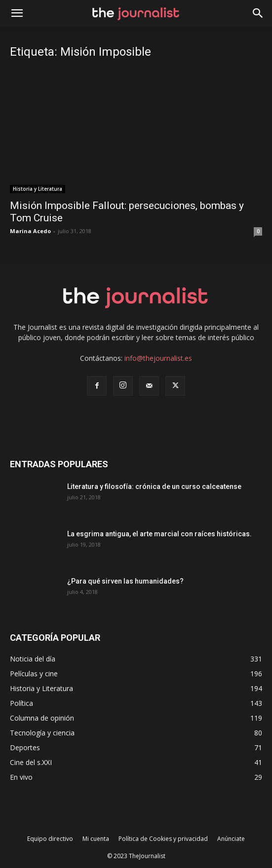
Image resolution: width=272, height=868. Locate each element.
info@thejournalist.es (158, 358)
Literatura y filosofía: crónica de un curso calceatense (154, 486)
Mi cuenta (96, 839)
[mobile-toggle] (17, 13)
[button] (258, 13)
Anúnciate (231, 839)
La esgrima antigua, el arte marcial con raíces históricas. (159, 534)
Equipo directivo (50, 839)
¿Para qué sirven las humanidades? (125, 581)
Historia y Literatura (38, 189)
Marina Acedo (30, 231)
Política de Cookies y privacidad (163, 839)
